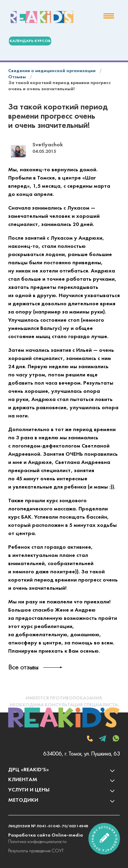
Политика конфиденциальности (37, 842)
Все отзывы (23, 668)
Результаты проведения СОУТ (36, 851)
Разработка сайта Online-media (46, 835)
